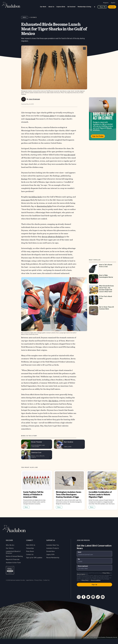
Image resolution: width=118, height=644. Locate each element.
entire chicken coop (67, 116)
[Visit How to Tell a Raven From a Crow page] (103, 268)
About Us (51, 7)
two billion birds (35, 197)
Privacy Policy (38, 580)
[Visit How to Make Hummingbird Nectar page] (103, 279)
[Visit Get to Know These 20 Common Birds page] (103, 311)
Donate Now (50, 551)
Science (34, 17)
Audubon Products (53, 548)
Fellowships (30, 548)
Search (95, 6)
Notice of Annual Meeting (14, 556)
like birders (53, 401)
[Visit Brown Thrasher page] (37, 444)
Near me (103, 7)
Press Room (30, 551)
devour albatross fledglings (53, 237)
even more (26, 200)
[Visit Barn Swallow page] (69, 444)
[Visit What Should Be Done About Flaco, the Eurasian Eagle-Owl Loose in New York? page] (103, 289)
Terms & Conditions (96, 580)
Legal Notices (30, 580)
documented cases (39, 152)
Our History (10, 548)
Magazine (106, 3)
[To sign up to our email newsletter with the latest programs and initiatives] (94, 554)
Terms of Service (81, 574)
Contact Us (30, 554)
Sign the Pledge (98, 136)
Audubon (11, 5)
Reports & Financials (13, 559)
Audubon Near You (53, 545)
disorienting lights (44, 206)
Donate (112, 7)
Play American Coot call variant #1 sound (50, 457)
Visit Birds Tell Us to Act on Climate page (103, 119)
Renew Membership (53, 558)
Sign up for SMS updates (34, 558)
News (25, 17)
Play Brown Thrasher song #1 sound (50, 447)
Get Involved (71, 7)
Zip (79, 559)
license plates (49, 116)
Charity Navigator (10, 570)
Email (80, 552)
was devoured (70, 155)
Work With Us (31, 545)
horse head (31, 119)
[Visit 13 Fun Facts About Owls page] (103, 300)
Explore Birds (61, 7)
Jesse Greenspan (34, 99)
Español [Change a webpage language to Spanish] (113, 3)
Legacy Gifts (50, 554)
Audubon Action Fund (13, 563)
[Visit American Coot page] (37, 455)
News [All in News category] (26, 507)
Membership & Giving (84, 7)
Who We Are (10, 545)
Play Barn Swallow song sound (83, 447)
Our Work (43, 7)
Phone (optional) (83, 566)
